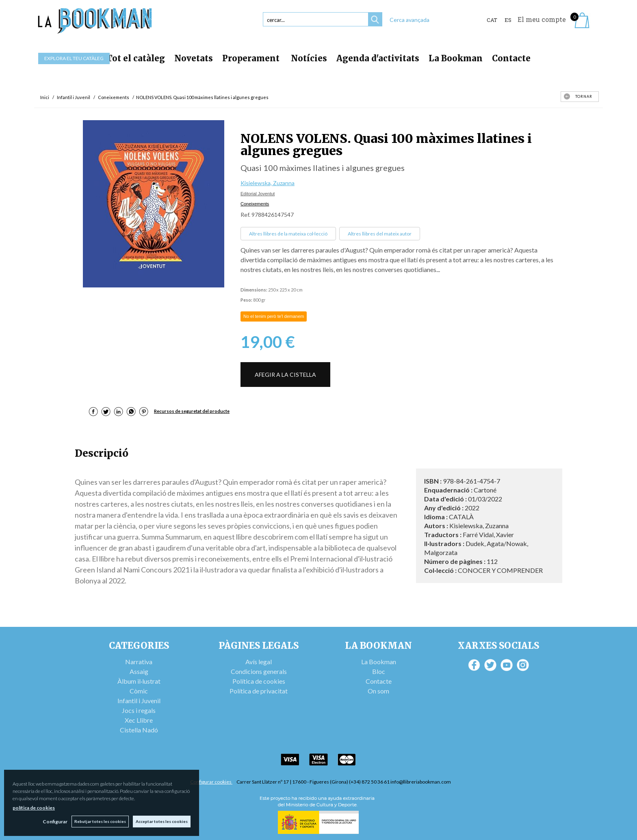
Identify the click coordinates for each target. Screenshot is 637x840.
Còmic (139, 691)
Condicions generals (259, 671)
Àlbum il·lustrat (139, 681)
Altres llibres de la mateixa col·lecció (288, 234)
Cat (492, 20)
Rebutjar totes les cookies (100, 821)
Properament (252, 58)
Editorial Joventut (258, 194)
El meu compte (542, 19)
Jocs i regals (139, 710)
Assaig (139, 671)
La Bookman (456, 58)
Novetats (194, 58)
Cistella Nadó (139, 730)
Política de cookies (259, 681)
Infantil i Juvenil (139, 701)
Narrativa (139, 662)
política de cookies (34, 808)
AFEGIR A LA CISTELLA (285, 375)
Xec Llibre (139, 720)
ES (508, 20)
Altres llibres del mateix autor (380, 234)
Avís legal (259, 662)
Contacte (511, 58)
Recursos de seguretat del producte (192, 411)
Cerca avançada (409, 20)
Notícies (309, 58)
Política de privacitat (259, 691)
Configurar (55, 822)
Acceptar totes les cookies (162, 821)
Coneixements (255, 204)
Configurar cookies (211, 782)
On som (378, 691)
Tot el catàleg (136, 58)
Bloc (379, 671)
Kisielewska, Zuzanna (268, 183)
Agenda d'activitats (378, 58)
